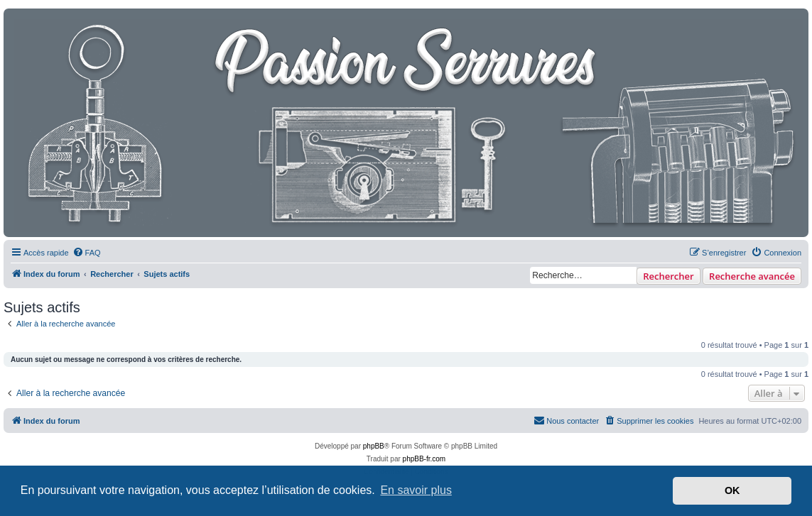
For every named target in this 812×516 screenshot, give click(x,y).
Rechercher (668, 276)
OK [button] (732, 490)
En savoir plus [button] (416, 490)
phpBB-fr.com (424, 459)
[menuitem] (87, 253)
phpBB (374, 446)
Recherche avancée (752, 276)
